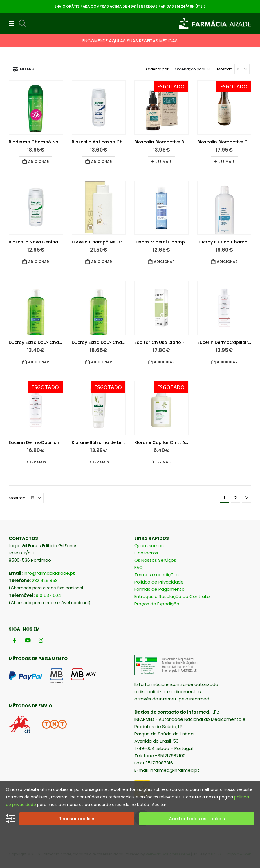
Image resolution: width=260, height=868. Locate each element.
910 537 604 (48, 595)
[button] (13, 24)
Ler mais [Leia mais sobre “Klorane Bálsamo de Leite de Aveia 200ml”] (101, 462)
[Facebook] (15, 640)
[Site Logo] (215, 24)
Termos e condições (157, 575)
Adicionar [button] (39, 162)
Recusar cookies (77, 819)
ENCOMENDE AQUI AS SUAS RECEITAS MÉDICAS (130, 41)
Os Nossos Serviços (155, 560)
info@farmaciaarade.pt (49, 573)
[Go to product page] (36, 107)
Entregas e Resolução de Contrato (172, 596)
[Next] (247, 498)
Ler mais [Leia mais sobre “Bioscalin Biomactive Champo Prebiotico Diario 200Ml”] (227, 162)
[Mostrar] (242, 69)
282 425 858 (45, 580)
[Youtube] (28, 640)
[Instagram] (41, 640)
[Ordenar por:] (192, 69)
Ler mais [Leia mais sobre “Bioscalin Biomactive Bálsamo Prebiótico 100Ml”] (164, 162)
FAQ (139, 567)
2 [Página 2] (235, 498)
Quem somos (149, 546)
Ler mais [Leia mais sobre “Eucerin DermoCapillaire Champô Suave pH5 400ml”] (38, 462)
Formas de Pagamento (159, 589)
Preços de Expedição (157, 604)
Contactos (146, 553)
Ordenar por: (158, 69)
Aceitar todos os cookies (197, 819)
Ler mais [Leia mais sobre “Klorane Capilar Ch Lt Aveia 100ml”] (164, 462)
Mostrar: (224, 69)
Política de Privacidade (159, 582)
